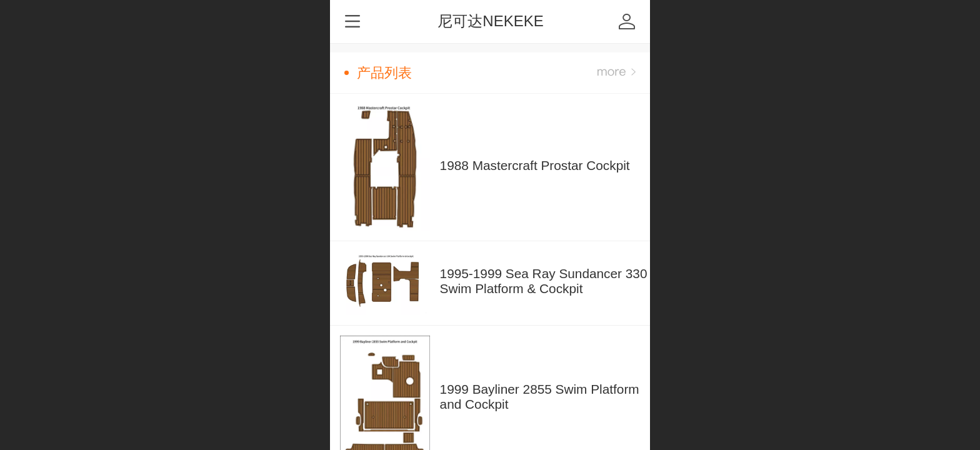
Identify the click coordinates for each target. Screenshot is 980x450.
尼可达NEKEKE (490, 21)
